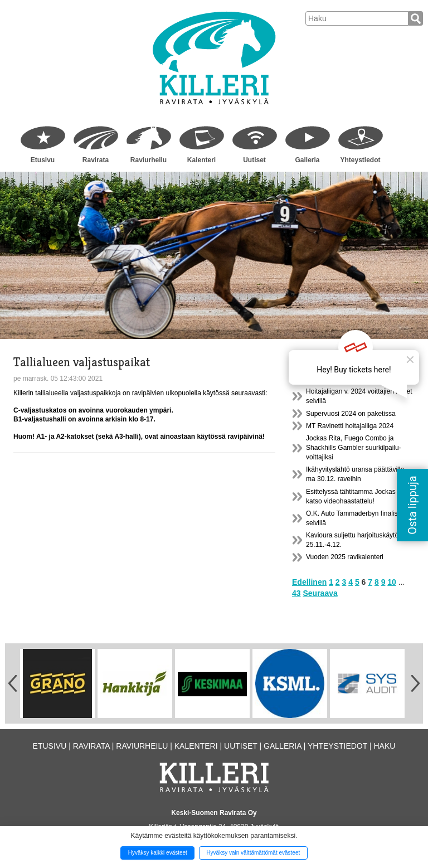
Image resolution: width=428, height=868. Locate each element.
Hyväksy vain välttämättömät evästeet (253, 853)
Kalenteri (201, 160)
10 (392, 582)
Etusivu (43, 160)
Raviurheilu (149, 160)
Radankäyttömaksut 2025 (344, 379)
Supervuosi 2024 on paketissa (351, 414)
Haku (384, 746)
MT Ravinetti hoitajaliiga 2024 (350, 426)
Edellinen (309, 582)
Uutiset (254, 160)
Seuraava (320, 593)
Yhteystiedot (360, 160)
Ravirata (96, 160)
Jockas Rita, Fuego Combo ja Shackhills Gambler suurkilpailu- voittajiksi (354, 448)
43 (296, 593)
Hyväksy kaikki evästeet (158, 853)
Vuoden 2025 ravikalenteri (345, 557)
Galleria (307, 160)
